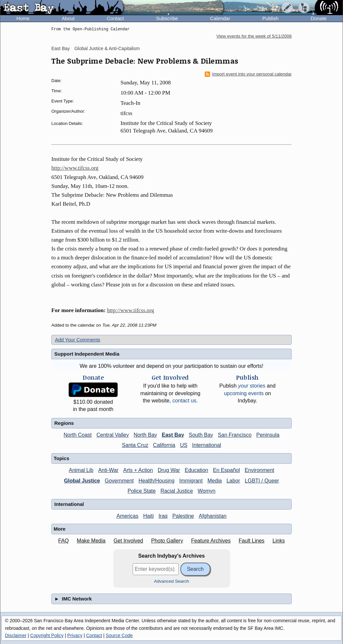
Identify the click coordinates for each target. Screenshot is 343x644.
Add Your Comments (78, 340)
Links (279, 541)
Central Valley (113, 435)
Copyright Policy (47, 635)
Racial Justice (177, 491)
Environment (259, 470)
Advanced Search (172, 581)
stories (252, 386)
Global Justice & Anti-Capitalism (107, 48)
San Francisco (235, 435)
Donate (319, 18)
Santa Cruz (135, 445)
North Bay (145, 435)
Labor (233, 481)
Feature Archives (211, 541)
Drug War (169, 470)
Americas (128, 516)
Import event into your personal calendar (248, 74)
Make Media (91, 541)
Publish (270, 18)
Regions (64, 423)
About (68, 18)
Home (23, 18)
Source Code (119, 635)
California (164, 445)
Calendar (220, 18)
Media (215, 481)
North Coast (78, 435)
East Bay (61, 48)
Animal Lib (81, 470)
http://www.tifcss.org (75, 168)
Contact (115, 18)
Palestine (183, 516)
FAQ (64, 541)
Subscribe (167, 18)
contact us (185, 401)
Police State (142, 491)
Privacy (75, 635)
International (207, 445)
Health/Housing (157, 481)
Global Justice (82, 481)
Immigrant (191, 481)
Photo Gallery (167, 541)
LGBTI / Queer (262, 481)
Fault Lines (251, 541)
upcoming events (244, 393)
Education (196, 470)
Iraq (163, 516)
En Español (226, 470)
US (184, 445)
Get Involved (128, 541)
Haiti (148, 516)
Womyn (207, 491)
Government (119, 481)
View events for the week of (254, 36)
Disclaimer (16, 635)
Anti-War (108, 470)
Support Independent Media (87, 354)
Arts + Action (138, 470)
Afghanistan (213, 516)
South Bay (201, 435)
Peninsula (268, 435)
